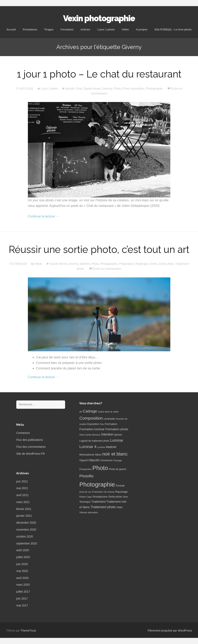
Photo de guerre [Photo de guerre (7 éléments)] (117, 469)
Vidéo (125, 29)
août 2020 (23, 550)
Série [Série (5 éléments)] (125, 497)
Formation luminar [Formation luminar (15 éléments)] (92, 429)
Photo (117, 89)
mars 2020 (23, 585)
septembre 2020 (27, 543)
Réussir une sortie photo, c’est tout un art (99, 249)
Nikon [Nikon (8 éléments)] (98, 455)
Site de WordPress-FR (31, 454)
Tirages (49, 29)
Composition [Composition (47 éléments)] (91, 418)
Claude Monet (92, 89)
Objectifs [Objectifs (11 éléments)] (94, 460)
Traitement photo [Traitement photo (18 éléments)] (103, 507)
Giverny (107, 89)
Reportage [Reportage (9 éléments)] (121, 492)
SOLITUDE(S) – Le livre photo (173, 29)
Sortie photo (166, 264)
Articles (85, 29)
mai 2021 (22, 488)
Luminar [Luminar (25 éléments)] (117, 440)
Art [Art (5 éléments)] (81, 412)
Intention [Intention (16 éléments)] (107, 434)
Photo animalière (133, 89)
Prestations (30, 29)
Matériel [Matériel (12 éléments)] (111, 447)
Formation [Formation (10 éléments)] (111, 424)
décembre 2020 (26, 523)
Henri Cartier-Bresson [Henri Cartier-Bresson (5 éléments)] (90, 435)
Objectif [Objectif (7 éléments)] (84, 460)
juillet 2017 (23, 592)
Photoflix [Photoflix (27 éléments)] (86, 476)
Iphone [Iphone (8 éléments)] (118, 435)
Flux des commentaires (31, 447)
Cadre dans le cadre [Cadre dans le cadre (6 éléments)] (108, 412)
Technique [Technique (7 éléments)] (85, 502)
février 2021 (24, 509)
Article (38, 264)
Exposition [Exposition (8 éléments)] (93, 424)
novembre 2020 (26, 530)
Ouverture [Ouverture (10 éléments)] (106, 460)
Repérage (142, 264)
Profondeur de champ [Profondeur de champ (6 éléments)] (103, 492)
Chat (79, 89)
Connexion (23, 433)
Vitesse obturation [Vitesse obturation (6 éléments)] (89, 512)
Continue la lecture (44, 216)
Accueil (11, 29)
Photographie (154, 89)
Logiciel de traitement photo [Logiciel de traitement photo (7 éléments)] (94, 441)
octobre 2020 (25, 536)
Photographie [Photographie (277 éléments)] (97, 484)
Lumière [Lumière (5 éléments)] (101, 447)
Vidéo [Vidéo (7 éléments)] (119, 507)
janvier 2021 (24, 516)
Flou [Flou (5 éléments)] (102, 424)
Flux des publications (30, 440)
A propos (142, 29)
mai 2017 (22, 605)
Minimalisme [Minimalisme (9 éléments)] (87, 455)
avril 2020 (22, 578)
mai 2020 (22, 571)
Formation (67, 29)
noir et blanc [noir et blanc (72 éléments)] (115, 454)
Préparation (126, 264)
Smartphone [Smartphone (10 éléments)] (100, 497)
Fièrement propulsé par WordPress (170, 631)
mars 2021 (23, 502)
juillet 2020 (23, 557)
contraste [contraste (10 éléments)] (109, 419)
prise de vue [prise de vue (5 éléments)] (85, 492)
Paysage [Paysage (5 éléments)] (118, 460)
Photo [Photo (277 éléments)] (100, 468)
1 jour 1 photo (106, 29)
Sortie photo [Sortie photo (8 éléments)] (115, 497)
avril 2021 (22, 495)
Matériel (85, 264)
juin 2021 (22, 481)
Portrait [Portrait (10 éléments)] (120, 486)
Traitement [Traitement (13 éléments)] (98, 502)
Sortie (153, 264)
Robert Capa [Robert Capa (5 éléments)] (85, 497)
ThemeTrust (28, 631)
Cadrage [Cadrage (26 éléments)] (90, 411)
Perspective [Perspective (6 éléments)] (85, 469)
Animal (69, 89)
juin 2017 (22, 599)
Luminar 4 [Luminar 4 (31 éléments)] (88, 447)
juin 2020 (22, 564)
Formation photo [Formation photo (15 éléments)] (117, 429)
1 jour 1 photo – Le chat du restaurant (99, 74)
